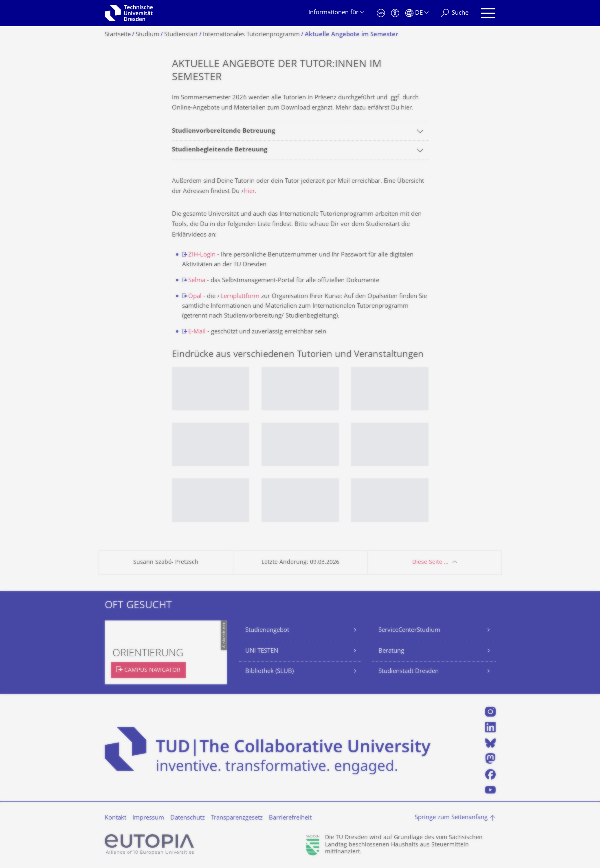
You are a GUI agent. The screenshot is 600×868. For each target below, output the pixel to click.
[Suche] (455, 13)
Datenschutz (188, 818)
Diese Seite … (430, 562)
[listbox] (300, 451)
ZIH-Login (202, 255)
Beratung (391, 651)
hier (249, 192)
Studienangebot (267, 630)
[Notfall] (381, 13)
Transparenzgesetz (237, 818)
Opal (195, 297)
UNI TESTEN (262, 651)
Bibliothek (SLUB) (269, 672)
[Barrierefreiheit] (395, 13)
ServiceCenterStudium (409, 630)
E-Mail (197, 332)
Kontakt (115, 818)
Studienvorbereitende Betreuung (223, 131)
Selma (197, 281)
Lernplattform (240, 297)
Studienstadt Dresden (409, 672)
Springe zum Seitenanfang (451, 818)
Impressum (148, 818)
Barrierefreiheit (290, 818)
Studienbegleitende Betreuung (220, 150)
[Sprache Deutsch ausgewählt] (417, 13)
